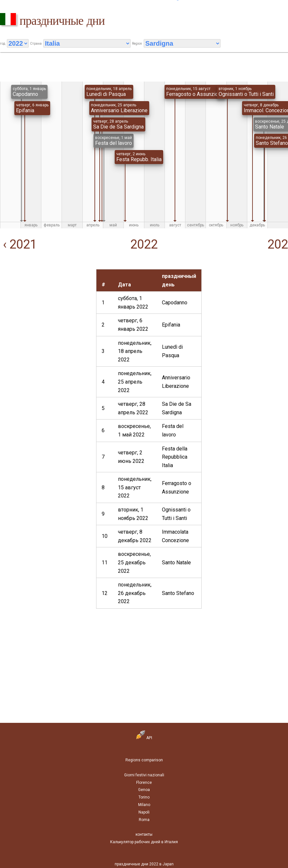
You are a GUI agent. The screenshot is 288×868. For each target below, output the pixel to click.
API (144, 738)
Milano (144, 805)
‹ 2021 (18, 244)
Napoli (144, 812)
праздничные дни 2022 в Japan (144, 864)
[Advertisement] (45, 310)
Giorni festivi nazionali (144, 775)
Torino (144, 797)
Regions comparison (144, 760)
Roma (144, 820)
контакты (144, 834)
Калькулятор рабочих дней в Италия (144, 842)
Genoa (144, 790)
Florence (144, 783)
